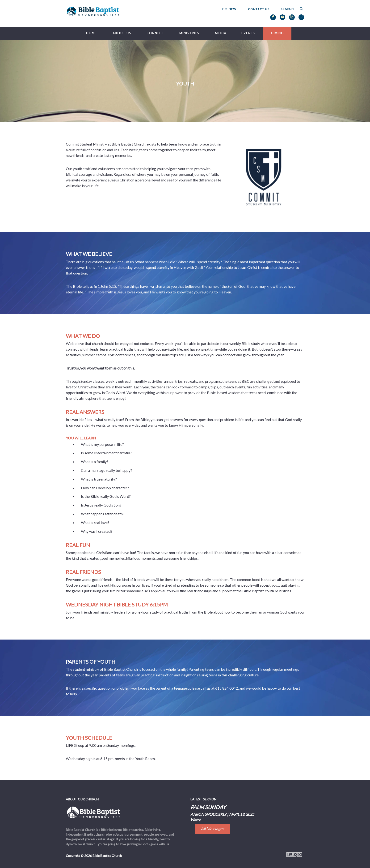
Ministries (189, 33)
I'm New (229, 9)
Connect (156, 33)
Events (248, 33)
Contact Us (259, 9)
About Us (122, 33)
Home (92, 33)
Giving (277, 33)
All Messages (212, 829)
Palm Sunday (208, 807)
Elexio (294, 855)
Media (221, 33)
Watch (196, 820)
